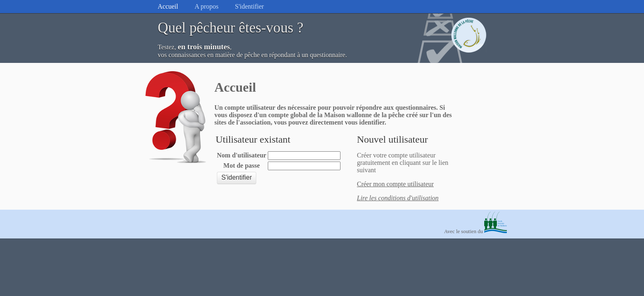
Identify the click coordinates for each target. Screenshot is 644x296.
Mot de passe (242, 165)
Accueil (168, 6)
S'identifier (249, 6)
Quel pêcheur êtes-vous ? (231, 28)
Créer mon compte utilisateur (395, 184)
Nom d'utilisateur (241, 155)
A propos (207, 6)
